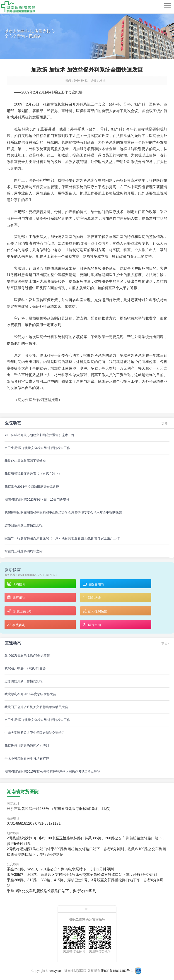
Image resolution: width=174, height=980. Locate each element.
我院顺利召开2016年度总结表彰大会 (30, 694)
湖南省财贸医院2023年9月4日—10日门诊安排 (37, 500)
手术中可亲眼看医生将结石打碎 (27, 759)
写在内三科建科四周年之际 (24, 551)
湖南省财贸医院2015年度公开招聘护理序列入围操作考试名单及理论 (52, 771)
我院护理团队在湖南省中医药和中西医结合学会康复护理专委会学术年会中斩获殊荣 (63, 512)
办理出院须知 (19, 611)
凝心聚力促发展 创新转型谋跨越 (27, 655)
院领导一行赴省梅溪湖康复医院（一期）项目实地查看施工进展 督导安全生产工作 (62, 538)
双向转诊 (92, 598)
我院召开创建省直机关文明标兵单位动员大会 (36, 707)
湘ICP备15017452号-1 (117, 971)
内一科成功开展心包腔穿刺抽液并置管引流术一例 (39, 435)
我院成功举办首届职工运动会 (25, 461)
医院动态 (13, 423)
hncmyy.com (55, 971)
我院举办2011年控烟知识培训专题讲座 (32, 487)
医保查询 (92, 625)
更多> (165, 424)
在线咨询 (16, 625)
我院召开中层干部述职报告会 (25, 668)
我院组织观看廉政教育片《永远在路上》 (33, 474)
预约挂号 (16, 584)
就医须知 (16, 598)
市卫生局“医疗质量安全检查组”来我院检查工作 (37, 448)
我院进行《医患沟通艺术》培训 (27, 746)
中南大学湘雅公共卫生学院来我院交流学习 (35, 733)
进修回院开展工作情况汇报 (24, 525)
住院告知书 (93, 584)
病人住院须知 (95, 611)
